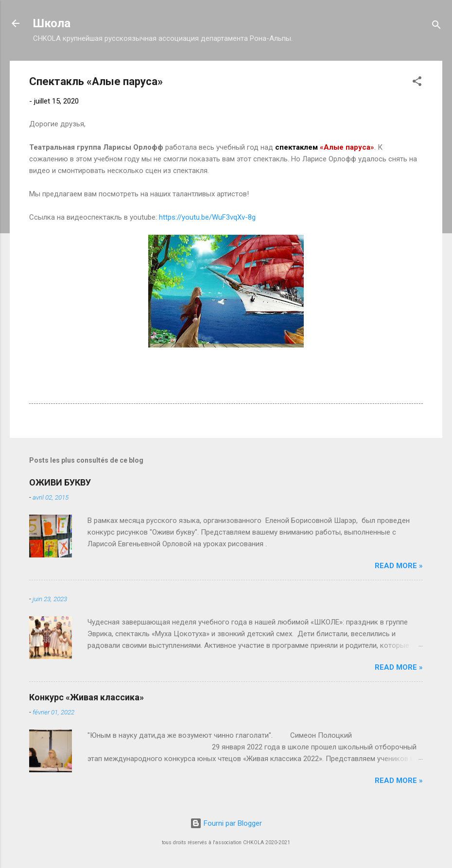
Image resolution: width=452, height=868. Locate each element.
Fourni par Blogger (226, 823)
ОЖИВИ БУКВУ (60, 482)
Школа (52, 23)
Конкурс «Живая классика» (87, 697)
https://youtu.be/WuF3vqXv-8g (207, 217)
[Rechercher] (436, 26)
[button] (417, 83)
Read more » (399, 566)
